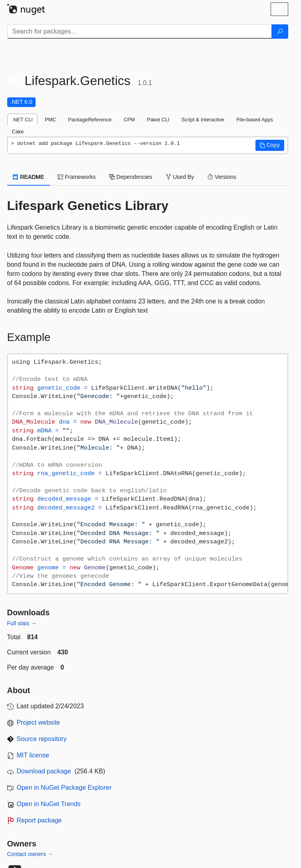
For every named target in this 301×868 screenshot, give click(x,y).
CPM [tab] (129, 120)
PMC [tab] (50, 120)
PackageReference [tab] (90, 120)
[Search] (280, 32)
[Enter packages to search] (140, 32)
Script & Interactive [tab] (203, 120)
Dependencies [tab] (131, 177)
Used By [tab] (180, 177)
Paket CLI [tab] (158, 120)
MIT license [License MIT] (33, 755)
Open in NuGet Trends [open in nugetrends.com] (49, 804)
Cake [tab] (18, 132)
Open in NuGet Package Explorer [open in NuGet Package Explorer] (64, 788)
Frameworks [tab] (77, 177)
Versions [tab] (222, 177)
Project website (39, 722)
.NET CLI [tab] (22, 120)
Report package (39, 820)
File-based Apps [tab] (255, 120)
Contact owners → (30, 854)
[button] (270, 145)
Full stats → (22, 623)
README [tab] (29, 177)
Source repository (42, 739)
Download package (44, 771)
